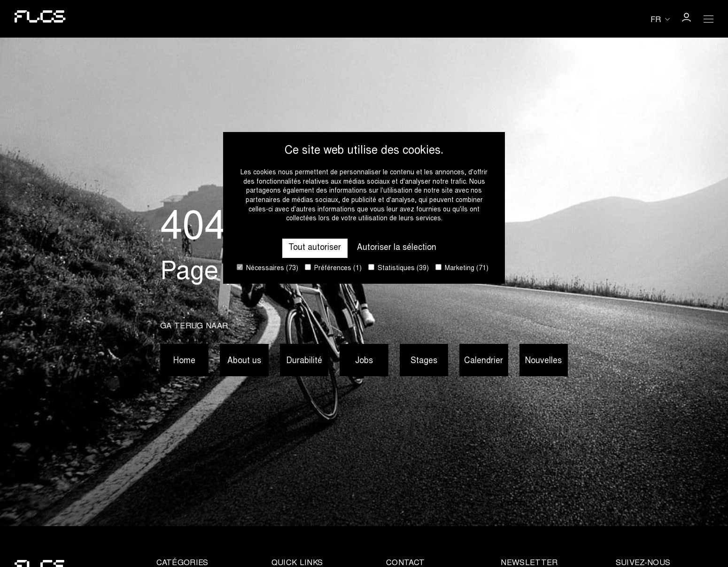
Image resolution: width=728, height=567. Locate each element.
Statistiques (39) (399, 268)
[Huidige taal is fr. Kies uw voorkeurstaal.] (660, 19)
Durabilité (304, 361)
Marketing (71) (462, 268)
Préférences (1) (333, 268)
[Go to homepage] (40, 19)
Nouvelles (543, 361)
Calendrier (484, 361)
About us (244, 361)
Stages (424, 361)
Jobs (364, 361)
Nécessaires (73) (267, 268)
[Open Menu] (709, 19)
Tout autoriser (315, 248)
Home (184, 361)
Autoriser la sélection (397, 248)
